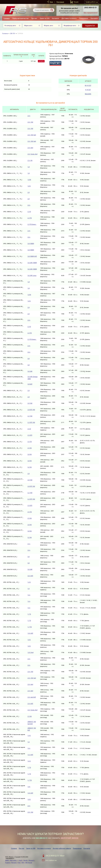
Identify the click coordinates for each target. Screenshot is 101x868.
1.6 (29, 589)
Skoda (26, 860)
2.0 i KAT (30, 704)
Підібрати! (90, 26)
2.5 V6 (30, 448)
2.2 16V (30, 416)
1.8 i (29, 787)
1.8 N (29, 180)
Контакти (94, 18)
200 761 (13, 33)
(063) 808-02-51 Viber (55, 856)
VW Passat (29, 863)
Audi (21, 860)
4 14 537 (88, 90)
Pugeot (8, 863)
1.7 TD (30, 627)
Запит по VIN (45, 18)
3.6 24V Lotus (32, 275)
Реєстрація (60, 2)
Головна (7, 18)
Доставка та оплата (69, 18)
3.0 (29, 359)
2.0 (29, 192)
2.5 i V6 (30, 160)
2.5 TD (30, 442)
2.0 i (29, 116)
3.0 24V (30, 371)
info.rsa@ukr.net (51, 860)
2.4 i (29, 231)
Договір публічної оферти (62, 848)
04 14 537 (88, 85)
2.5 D (29, 429)
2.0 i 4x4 (30, 148)
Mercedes (14, 860)
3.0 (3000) (31, 244)
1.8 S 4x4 (30, 652)
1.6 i (29, 595)
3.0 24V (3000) (32, 263)
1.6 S (29, 761)
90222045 (88, 94)
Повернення (84, 18)
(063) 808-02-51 (91, 7)
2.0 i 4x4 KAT (32, 697)
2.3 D (29, 212)
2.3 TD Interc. (32, 224)
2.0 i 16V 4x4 (32, 135)
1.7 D (29, 614)
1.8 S (29, 186)
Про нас (34, 18)
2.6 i (29, 237)
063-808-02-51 (42, 838)
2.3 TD (30, 218)
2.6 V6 (30, 454)
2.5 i (29, 544)
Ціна (33, 55)
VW (23, 863)
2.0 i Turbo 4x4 (32, 154)
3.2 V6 (30, 467)
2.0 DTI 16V (31, 410)
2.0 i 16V (30, 122)
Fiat (19, 863)
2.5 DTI (30, 435)
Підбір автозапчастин (20, 18)
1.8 (29, 167)
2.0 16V (30, 403)
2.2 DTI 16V (31, 422)
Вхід (52, 2)
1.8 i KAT (30, 633)
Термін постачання (21, 55)
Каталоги (55, 18)
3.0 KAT (30, 384)
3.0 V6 (30, 461)
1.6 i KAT (30, 755)
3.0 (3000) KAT (32, 256)
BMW (7, 860)
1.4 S (29, 582)
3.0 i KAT (30, 576)
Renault (32, 860)
